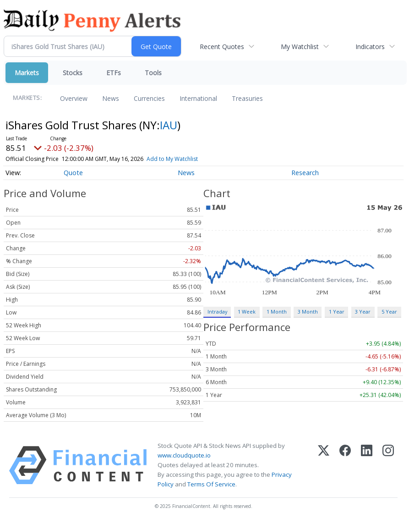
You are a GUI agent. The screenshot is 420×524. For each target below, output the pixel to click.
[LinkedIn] (367, 465)
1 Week (247, 312)
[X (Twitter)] (324, 465)
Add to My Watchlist (185, 159)
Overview (74, 98)
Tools (153, 73)
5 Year (389, 312)
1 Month (277, 312)
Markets (27, 73)
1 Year (337, 312)
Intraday (217, 312)
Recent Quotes (222, 47)
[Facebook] (345, 465)
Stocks (73, 73)
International (198, 98)
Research (305, 173)
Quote (73, 173)
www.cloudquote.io (184, 455)
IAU (169, 125)
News (111, 98)
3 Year (363, 312)
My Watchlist (300, 47)
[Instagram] (388, 465)
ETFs (114, 73)
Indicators (370, 47)
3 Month (308, 312)
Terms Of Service (211, 484)
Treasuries (247, 98)
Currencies (149, 98)
